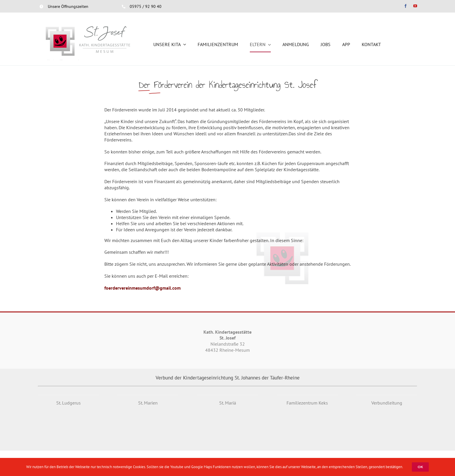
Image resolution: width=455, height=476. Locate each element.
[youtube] (415, 6)
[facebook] (406, 6)
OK (420, 467)
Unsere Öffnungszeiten (68, 6)
